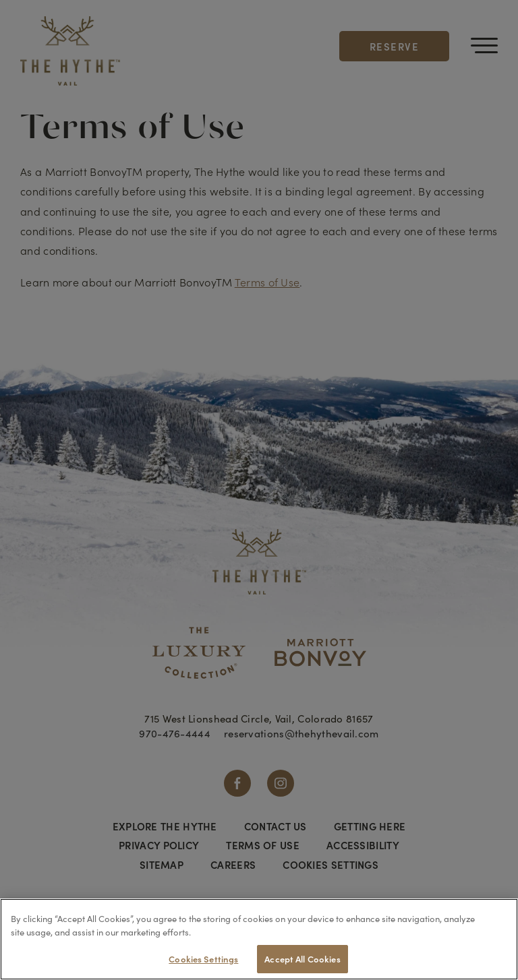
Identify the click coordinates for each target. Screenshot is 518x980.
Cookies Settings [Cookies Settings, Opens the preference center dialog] (203, 959)
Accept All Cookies (302, 959)
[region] (259, 939)
